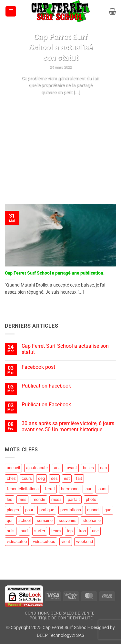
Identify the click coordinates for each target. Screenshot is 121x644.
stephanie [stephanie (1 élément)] (92, 520)
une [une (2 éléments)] (95, 531)
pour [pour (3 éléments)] (29, 510)
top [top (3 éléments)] (70, 531)
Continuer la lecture (60, 104)
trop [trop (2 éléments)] (82, 531)
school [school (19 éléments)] (25, 520)
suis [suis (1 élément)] (11, 531)
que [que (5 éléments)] (108, 510)
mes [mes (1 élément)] (22, 499)
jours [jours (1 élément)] (102, 489)
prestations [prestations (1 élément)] (71, 510)
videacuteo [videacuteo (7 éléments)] (17, 542)
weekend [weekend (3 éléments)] (85, 542)
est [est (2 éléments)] (67, 478)
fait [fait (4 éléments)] (79, 478)
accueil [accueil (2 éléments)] (13, 468)
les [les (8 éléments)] (10, 499)
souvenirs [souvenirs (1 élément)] (68, 520)
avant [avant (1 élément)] (72, 468)
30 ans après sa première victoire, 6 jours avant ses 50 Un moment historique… (68, 426)
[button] (11, 11)
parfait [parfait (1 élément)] (74, 499)
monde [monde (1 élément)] (39, 499)
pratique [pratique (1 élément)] (47, 510)
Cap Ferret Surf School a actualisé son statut (61, 47)
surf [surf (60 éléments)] (24, 531)
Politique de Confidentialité (61, 618)
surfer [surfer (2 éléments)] (40, 531)
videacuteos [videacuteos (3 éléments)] (44, 542)
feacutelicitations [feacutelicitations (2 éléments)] (23, 489)
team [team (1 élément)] (56, 531)
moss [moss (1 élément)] (56, 499)
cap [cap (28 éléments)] (103, 468)
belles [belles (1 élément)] (88, 468)
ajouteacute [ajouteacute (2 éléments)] (37, 468)
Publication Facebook (46, 386)
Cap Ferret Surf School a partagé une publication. (55, 273)
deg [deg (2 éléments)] (41, 478)
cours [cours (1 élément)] (27, 478)
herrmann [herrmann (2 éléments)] (70, 489)
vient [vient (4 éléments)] (66, 542)
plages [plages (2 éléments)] (13, 510)
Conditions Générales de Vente (60, 613)
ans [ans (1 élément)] (57, 468)
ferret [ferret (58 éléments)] (50, 489)
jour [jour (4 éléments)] (88, 489)
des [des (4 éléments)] (54, 478)
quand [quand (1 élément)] (93, 510)
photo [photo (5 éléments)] (91, 499)
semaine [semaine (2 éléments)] (45, 520)
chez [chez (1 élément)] (11, 478)
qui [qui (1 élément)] (10, 520)
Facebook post (38, 367)
